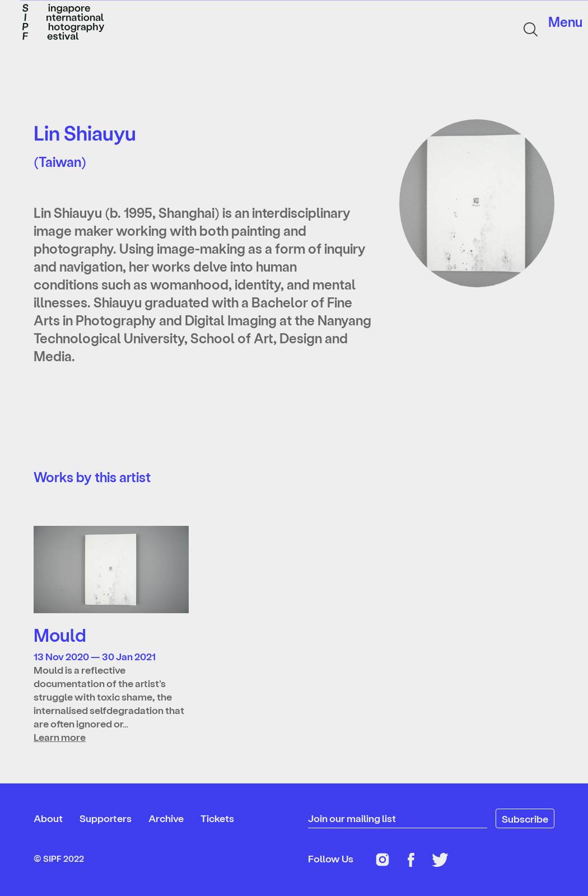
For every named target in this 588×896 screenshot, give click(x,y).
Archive (166, 818)
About (48, 818)
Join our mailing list (352, 818)
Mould (60, 634)
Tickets (217, 818)
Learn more (60, 737)
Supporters (106, 818)
